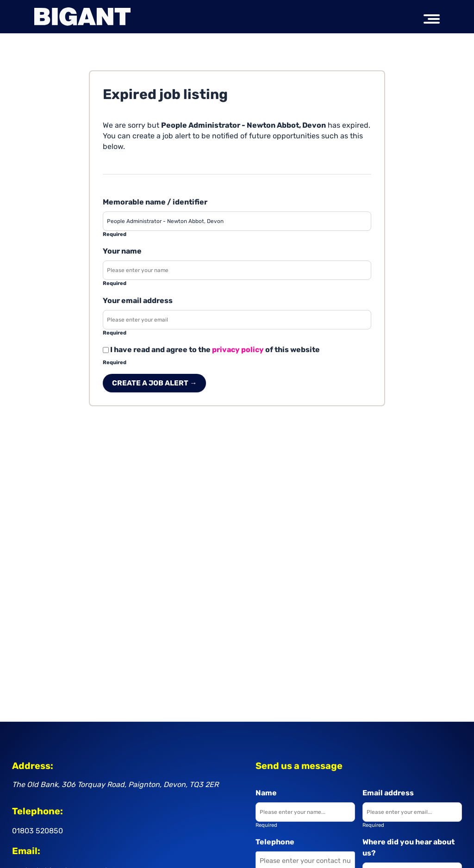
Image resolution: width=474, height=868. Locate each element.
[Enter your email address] (237, 320)
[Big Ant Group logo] (82, 17)
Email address (388, 793)
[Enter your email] (412, 812)
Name (266, 793)
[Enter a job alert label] (237, 221)
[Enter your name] (237, 270)
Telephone (275, 842)
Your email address (138, 301)
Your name (122, 251)
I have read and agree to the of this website (211, 350)
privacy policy (238, 350)
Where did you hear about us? (409, 847)
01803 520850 (37, 831)
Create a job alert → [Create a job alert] (154, 383)
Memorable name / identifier (155, 202)
